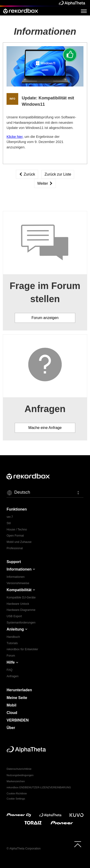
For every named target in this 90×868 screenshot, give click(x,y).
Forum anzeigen (45, 318)
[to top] (78, 844)
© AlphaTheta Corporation (24, 849)
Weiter (45, 183)
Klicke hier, (15, 137)
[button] (45, 493)
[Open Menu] (84, 11)
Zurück (27, 174)
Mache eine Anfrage (45, 428)
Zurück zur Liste (58, 174)
